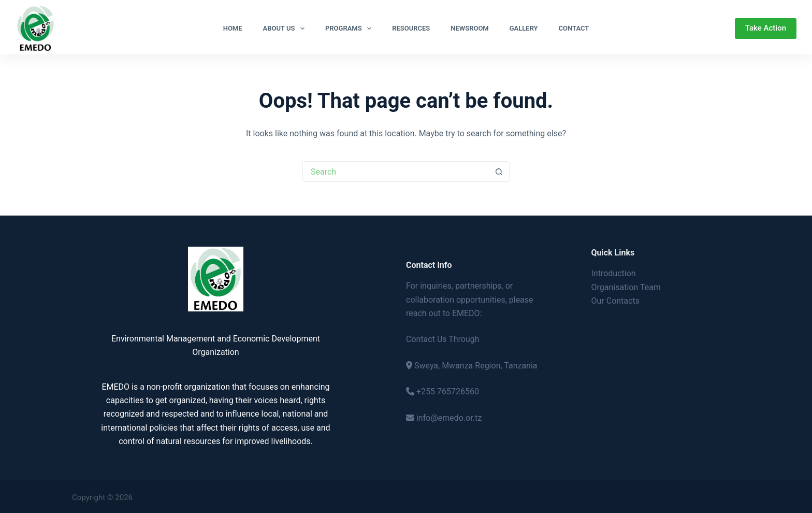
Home (233, 28)
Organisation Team (626, 287)
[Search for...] (396, 172)
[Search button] (499, 172)
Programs (350, 28)
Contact (574, 28)
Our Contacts (615, 301)
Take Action (766, 28)
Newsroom (469, 28)
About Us (286, 28)
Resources (411, 28)
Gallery (524, 28)
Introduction (614, 273)
